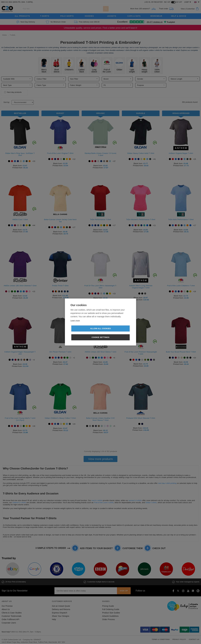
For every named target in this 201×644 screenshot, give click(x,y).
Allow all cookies (84, 333)
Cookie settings (117, 333)
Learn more (75, 325)
